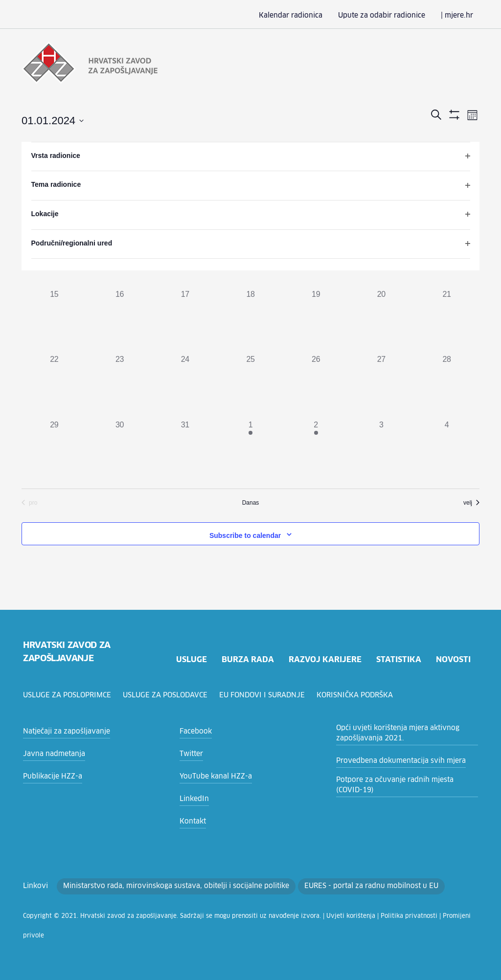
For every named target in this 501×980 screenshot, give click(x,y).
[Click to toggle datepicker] (53, 120)
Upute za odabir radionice (390, 16)
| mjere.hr (459, 16)
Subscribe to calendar (245, 535)
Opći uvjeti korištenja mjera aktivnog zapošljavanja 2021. (391, 732)
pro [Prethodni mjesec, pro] (29, 502)
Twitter (190, 753)
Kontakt (191, 821)
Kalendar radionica (307, 16)
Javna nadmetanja (51, 753)
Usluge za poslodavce (169, 694)
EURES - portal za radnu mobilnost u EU (337, 885)
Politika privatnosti (358, 915)
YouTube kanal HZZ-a (213, 776)
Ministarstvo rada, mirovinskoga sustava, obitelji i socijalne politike (160, 885)
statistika (398, 658)
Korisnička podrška (360, 694)
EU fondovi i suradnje (267, 694)
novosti (453, 658)
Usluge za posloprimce (68, 694)
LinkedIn (193, 798)
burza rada (247, 658)
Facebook (194, 731)
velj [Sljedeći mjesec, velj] (471, 502)
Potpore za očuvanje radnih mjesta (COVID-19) (403, 784)
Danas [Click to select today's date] (251, 502)
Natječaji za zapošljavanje (62, 731)
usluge (190, 658)
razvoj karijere (324, 658)
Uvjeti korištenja (309, 915)
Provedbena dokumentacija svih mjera (394, 760)
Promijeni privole (408, 915)
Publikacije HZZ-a (50, 776)
